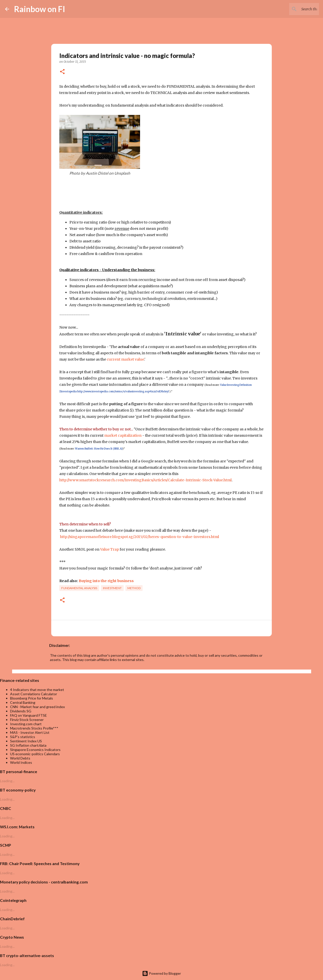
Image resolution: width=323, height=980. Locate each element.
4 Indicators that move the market (37, 690)
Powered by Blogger (161, 973)
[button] (62, 72)
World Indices (21, 762)
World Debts (20, 758)
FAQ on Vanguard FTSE (29, 715)
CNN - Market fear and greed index (37, 707)
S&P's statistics (23, 737)
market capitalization (123, 435)
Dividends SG (21, 711)
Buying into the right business (106, 581)
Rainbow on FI (40, 9)
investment (112, 588)
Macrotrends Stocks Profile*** (34, 728)
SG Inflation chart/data (28, 745)
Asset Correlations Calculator (34, 694)
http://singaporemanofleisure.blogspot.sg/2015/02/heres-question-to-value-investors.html (140, 537)
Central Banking (23, 702)
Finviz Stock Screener (27, 720)
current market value (125, 359)
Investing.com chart (26, 724)
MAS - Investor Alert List (30, 732)
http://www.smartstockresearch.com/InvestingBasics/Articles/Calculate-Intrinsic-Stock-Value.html (145, 480)
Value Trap (110, 549)
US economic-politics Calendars (35, 754)
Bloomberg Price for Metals (32, 698)
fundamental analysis (79, 588)
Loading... (7, 781)
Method (134, 588)
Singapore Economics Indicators (35, 750)
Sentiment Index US (26, 741)
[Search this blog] (292, 9)
